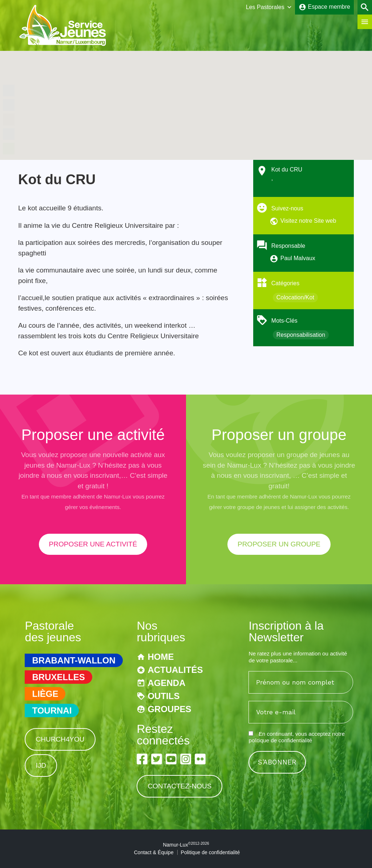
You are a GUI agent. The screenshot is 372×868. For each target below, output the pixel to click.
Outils (163, 696)
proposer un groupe (279, 544)
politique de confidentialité (280, 740)
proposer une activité (93, 544)
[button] (186, 99)
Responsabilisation (301, 335)
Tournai (52, 710)
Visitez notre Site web (308, 221)
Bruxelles (58, 677)
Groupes (169, 709)
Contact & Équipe (154, 852)
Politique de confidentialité (211, 852)
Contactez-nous (179, 786)
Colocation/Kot (295, 297)
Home (161, 657)
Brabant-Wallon (74, 660)
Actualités (175, 670)
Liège (45, 694)
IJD (41, 765)
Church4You (60, 739)
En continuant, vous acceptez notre (296, 737)
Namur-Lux (186, 845)
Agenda (166, 683)
